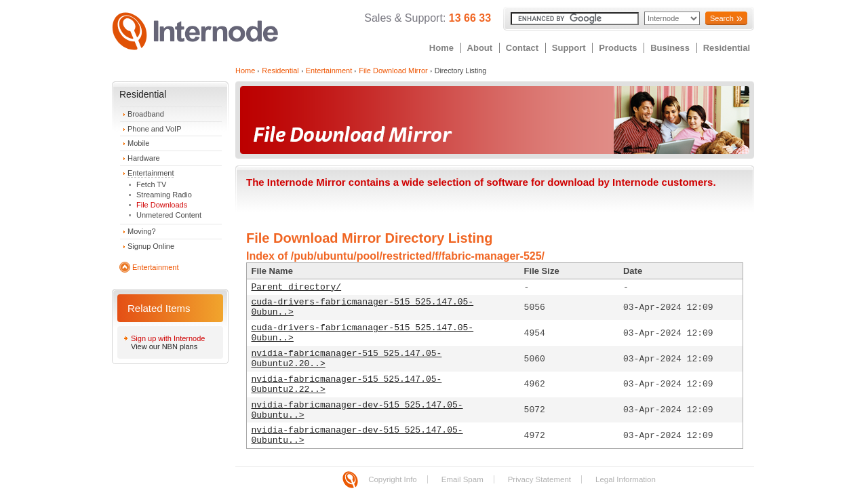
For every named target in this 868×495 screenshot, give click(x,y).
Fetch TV (151, 184)
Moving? (142, 231)
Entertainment (151, 173)
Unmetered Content (169, 215)
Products (618, 48)
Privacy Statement (539, 479)
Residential (727, 48)
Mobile (138, 143)
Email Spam (462, 479)
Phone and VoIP (155, 129)
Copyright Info (393, 479)
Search (722, 18)
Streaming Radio (164, 195)
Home (441, 48)
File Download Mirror (393, 71)
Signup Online (151, 246)
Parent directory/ (297, 287)
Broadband (146, 114)
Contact (522, 48)
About (480, 48)
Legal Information (626, 479)
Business (670, 48)
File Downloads (162, 205)
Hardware (144, 158)
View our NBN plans (164, 346)
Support (569, 48)
